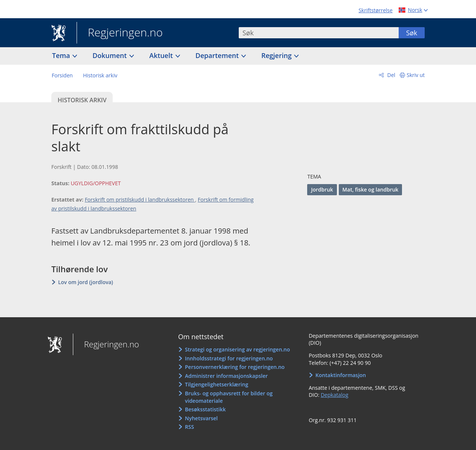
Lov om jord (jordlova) (86, 282)
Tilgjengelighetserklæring (216, 384)
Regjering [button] (277, 55)
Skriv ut (416, 75)
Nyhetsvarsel (201, 418)
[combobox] (319, 33)
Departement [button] (218, 55)
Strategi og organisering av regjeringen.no (237, 349)
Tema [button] (62, 55)
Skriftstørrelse (375, 10)
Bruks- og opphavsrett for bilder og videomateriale (229, 397)
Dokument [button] (111, 55)
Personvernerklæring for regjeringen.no (235, 367)
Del (391, 75)
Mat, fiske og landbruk (371, 189)
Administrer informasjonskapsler (226, 376)
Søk (412, 33)
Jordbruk (322, 189)
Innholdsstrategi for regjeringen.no (229, 358)
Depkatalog (334, 395)
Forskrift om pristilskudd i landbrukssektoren (140, 200)
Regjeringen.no (120, 33)
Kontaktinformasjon (341, 375)
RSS (189, 427)
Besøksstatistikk (205, 409)
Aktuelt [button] (162, 55)
